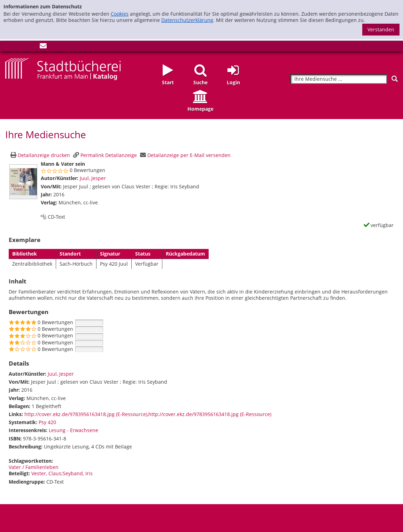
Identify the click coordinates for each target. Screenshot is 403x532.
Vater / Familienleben (34, 467)
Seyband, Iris (78, 473)
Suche (200, 82)
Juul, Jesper (93, 178)
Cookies (120, 14)
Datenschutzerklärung (187, 20)
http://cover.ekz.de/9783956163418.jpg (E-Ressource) (86, 414)
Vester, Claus (46, 473)
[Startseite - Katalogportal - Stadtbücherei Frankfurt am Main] (63, 68)
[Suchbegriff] (339, 79)
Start (168, 82)
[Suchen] (395, 79)
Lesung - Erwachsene (73, 430)
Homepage (200, 109)
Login (233, 82)
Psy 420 (47, 422)
